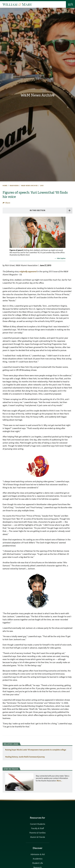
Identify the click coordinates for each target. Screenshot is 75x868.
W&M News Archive (38, 95)
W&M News (14, 186)
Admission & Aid (38, 854)
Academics (38, 859)
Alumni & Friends (38, 837)
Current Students (38, 824)
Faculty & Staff (38, 828)
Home (5, 186)
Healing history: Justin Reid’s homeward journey (25, 757)
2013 (42, 186)
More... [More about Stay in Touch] (59, 781)
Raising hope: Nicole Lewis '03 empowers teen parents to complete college (36, 750)
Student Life (38, 863)
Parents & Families (37, 833)
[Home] (17, 4)
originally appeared (28, 272)
